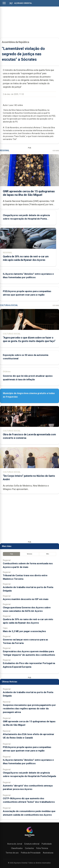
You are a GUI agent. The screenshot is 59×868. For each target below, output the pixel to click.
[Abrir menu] (4, 3)
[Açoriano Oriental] (29, 837)
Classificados (17, 848)
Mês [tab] (48, 554)
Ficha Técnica (42, 848)
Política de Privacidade (31, 853)
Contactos (29, 848)
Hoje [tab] (12, 554)
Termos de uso (12, 853)
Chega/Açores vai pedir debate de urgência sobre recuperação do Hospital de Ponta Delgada (26, 219)
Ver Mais (56, 151)
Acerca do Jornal (15, 844)
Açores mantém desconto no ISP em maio (26, 599)
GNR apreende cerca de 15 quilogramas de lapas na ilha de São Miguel (29, 193)
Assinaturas (48, 853)
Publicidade (47, 844)
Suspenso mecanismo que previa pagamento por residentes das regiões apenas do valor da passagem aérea (29, 708)
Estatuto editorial (32, 844)
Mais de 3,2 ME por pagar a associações (24, 631)
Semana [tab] (30, 554)
